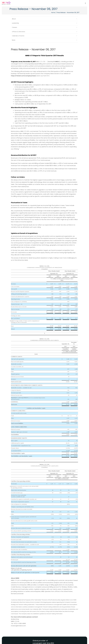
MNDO (57, 62)
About (14, 19)
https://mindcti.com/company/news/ (24, 76)
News (14, 40)
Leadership (15, 23)
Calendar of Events (18, 36)
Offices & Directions (18, 32)
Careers (14, 27)
